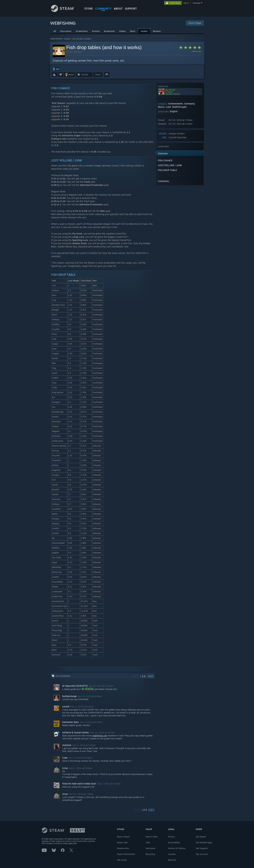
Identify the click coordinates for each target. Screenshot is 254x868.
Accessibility (174, 842)
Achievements (176, 104)
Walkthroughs (179, 107)
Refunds (172, 860)
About (118, 9)
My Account (202, 854)
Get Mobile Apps (204, 842)
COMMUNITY (103, 9)
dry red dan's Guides (82, 39)
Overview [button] (163, 153)
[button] (56, 69)
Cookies (172, 854)
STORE (89, 9)
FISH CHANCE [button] (165, 160)
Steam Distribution (126, 854)
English (174, 111)
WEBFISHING (56, 39)
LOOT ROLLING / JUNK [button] (170, 165)
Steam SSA (122, 842)
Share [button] (98, 75)
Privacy (171, 837)
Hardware (150, 848)
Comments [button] (164, 181)
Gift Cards (122, 860)
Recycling (150, 854)
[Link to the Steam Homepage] (65, 11)
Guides (67, 39)
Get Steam (201, 837)
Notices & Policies (177, 848)
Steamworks (123, 848)
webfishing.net (100, 736)
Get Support (202, 848)
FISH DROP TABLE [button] (167, 170)
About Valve (152, 837)
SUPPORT (131, 9)
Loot (168, 107)
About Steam (123, 837)
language (196, 3)
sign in (186, 3)
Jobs (148, 842)
